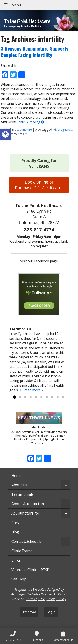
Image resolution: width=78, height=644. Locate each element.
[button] (5, 134)
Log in (51, 612)
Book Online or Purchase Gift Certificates (39, 185)
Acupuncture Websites (30, 589)
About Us (19, 485)
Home (17, 475)
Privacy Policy (56, 599)
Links (16, 560)
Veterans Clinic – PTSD (30, 570)
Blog (15, 532)
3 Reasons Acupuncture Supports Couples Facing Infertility (35, 52)
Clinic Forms (22, 551)
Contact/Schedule (27, 541)
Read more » (33, 390)
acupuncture (23, 130)
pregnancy (65, 130)
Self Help (19, 579)
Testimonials (23, 494)
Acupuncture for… (27, 513)
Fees (15, 523)
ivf (54, 130)
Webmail (29, 612)
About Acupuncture (28, 504)
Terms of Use (35, 599)
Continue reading (30, 122)
